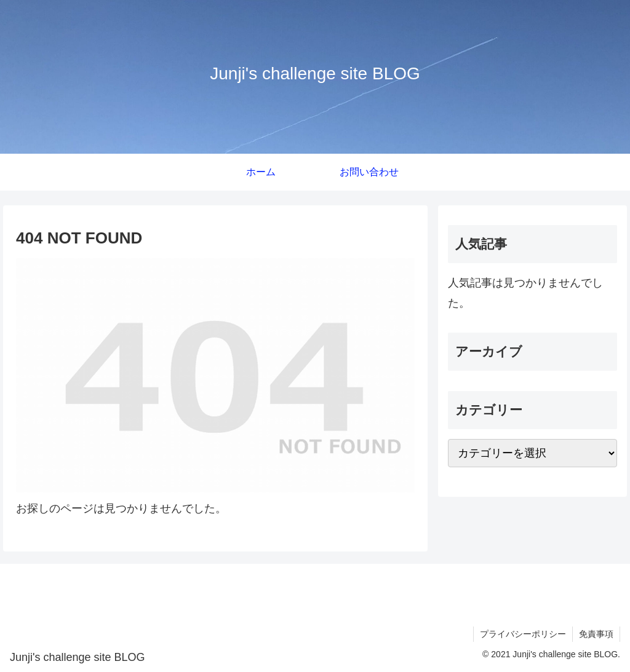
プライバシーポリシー (523, 634)
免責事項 (596, 634)
